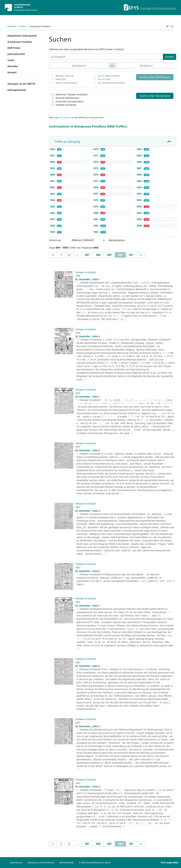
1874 (96, 175)
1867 (53, 219)
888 (98, 255)
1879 (96, 207)
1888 (139, 175)
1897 (78, 393)
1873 (96, 168)
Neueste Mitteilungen (67, 98)
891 (131, 255)
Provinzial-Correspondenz (70, 101)
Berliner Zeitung (64, 76)
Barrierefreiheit (67, 862)
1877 (96, 194)
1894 (139, 213)
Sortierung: (55, 240)
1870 (96, 149)
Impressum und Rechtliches (41, 862)
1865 (53, 207)
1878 (96, 200)
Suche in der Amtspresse (155, 96)
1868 (53, 226)
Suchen (169, 57)
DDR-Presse (14, 48)
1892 (139, 200)
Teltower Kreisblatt (66, 105)
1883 (96, 232)
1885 (139, 156)
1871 (96, 156)
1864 (53, 200)
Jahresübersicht (16, 54)
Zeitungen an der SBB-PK (21, 84)
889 (109, 255)
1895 (139, 219)
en (172, 26)
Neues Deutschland (66, 83)
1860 (53, 175)
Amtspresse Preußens (20, 42)
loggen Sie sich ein (62, 118)
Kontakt (12, 72)
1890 (139, 187)
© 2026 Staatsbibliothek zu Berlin (95, 862)
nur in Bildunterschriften (111, 83)
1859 (53, 168)
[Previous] (53, 255)
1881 (96, 219)
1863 (53, 194)
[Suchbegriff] (106, 57)
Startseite (12, 26)
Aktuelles (13, 66)
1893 (139, 207)
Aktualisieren (117, 240)
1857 (53, 156)
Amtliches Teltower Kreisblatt (72, 94)
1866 (53, 213)
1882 (96, 226)
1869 (53, 232)
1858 (53, 162)
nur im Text (104, 79)
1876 (96, 187)
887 (87, 255)
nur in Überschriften (109, 76)
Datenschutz (16, 862)
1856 (53, 149)
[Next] (141, 255)
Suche (23, 26)
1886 (139, 162)
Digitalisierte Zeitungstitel (22, 36)
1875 (96, 181)
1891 (139, 194)
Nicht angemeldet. (170, 862)
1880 (96, 213)
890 (122, 255)
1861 (53, 181)
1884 (139, 149)
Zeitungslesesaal (17, 90)
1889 (139, 181)
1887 (139, 168)
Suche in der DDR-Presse (155, 77)
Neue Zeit (61, 79)
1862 (53, 187)
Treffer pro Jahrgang (67, 142)
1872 (96, 162)
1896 (139, 226)
